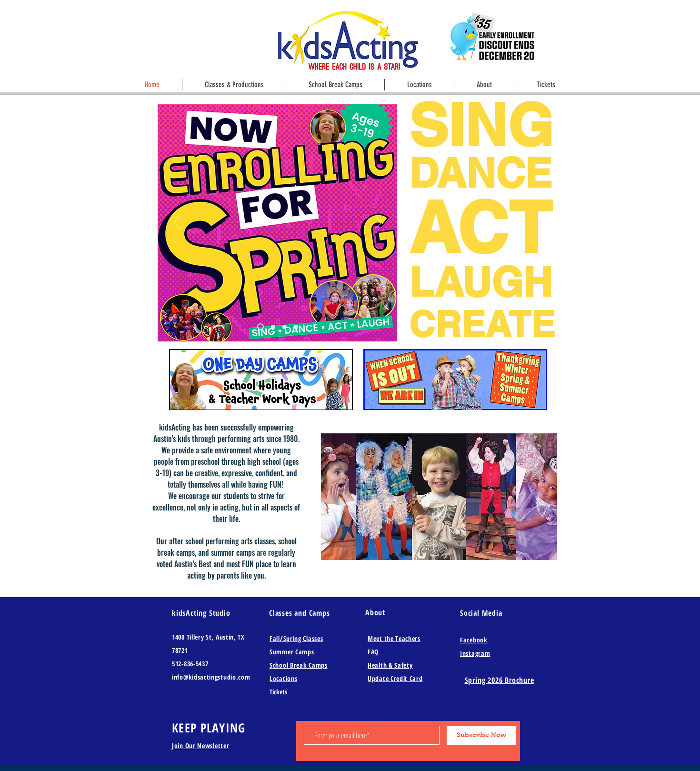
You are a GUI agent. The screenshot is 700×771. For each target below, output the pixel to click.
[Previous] (177, 223)
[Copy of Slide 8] (273, 327)
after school (186, 541)
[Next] (378, 223)
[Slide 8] (260, 327)
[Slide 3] (285, 327)
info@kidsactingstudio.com (211, 677)
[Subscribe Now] (481, 735)
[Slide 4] (296, 327)
